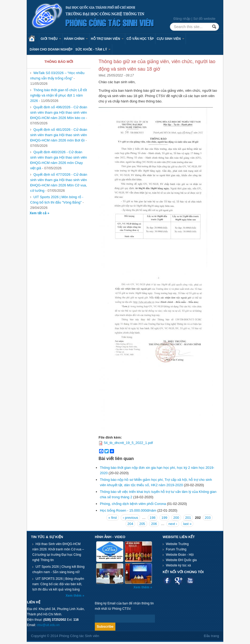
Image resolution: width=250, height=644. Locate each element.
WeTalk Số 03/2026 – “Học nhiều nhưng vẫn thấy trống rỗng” (57, 76)
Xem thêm (74, 596)
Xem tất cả (39, 213)
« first (112, 518)
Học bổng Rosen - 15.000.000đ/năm (128, 510)
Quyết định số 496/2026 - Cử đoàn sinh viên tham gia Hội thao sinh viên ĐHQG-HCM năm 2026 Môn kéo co (59, 112)
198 (153, 518)
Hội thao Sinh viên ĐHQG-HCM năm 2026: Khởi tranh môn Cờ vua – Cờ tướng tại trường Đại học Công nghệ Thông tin (58, 552)
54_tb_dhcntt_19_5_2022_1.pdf (128, 443)
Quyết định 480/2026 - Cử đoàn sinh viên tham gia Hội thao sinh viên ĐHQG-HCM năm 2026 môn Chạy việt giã (59, 160)
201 (188, 518)
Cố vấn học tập (140, 39)
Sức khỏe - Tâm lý (93, 49)
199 (165, 518)
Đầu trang (211, 636)
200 (176, 518)
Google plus (179, 580)
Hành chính (76, 39)
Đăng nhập (182, 19)
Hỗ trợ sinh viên (107, 39)
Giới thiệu (51, 39)
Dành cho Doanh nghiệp (51, 49)
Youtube (190, 580)
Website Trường (177, 544)
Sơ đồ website (204, 19)
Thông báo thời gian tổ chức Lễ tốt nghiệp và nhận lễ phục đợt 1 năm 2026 (58, 95)
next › (173, 524)
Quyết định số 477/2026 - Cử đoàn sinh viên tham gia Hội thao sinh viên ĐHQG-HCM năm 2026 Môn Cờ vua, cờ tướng (59, 183)
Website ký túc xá (178, 565)
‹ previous (130, 518)
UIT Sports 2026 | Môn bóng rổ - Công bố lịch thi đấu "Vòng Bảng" (57, 200)
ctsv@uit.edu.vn (48, 625)
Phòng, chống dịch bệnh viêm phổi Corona (133, 504)
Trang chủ (34, 39)
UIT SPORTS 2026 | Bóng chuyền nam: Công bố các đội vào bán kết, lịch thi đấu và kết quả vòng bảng (58, 584)
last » (187, 524)
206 (154, 524)
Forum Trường (176, 549)
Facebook (167, 580)
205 (142, 524)
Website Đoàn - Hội (180, 555)
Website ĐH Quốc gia (181, 560)
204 (130, 524)
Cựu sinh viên (171, 39)
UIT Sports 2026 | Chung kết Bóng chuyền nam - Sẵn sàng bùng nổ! (58, 569)
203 (208, 518)
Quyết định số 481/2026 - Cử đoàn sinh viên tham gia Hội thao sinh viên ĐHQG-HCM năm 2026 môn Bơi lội (59, 135)
